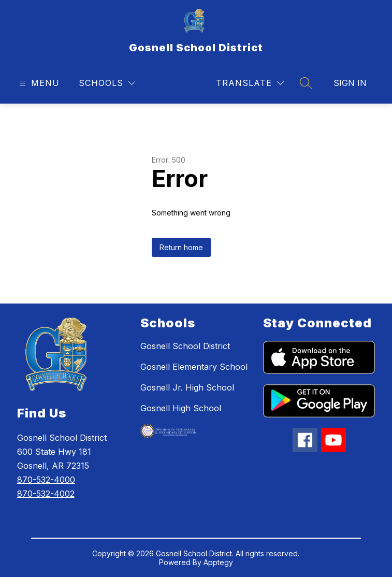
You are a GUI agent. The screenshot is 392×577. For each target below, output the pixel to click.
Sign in (350, 83)
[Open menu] (38, 83)
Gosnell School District (185, 346)
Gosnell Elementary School (194, 367)
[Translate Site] (250, 83)
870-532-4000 (46, 480)
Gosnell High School (181, 408)
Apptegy (218, 562)
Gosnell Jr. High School (187, 387)
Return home (181, 247)
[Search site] (306, 83)
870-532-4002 (46, 494)
